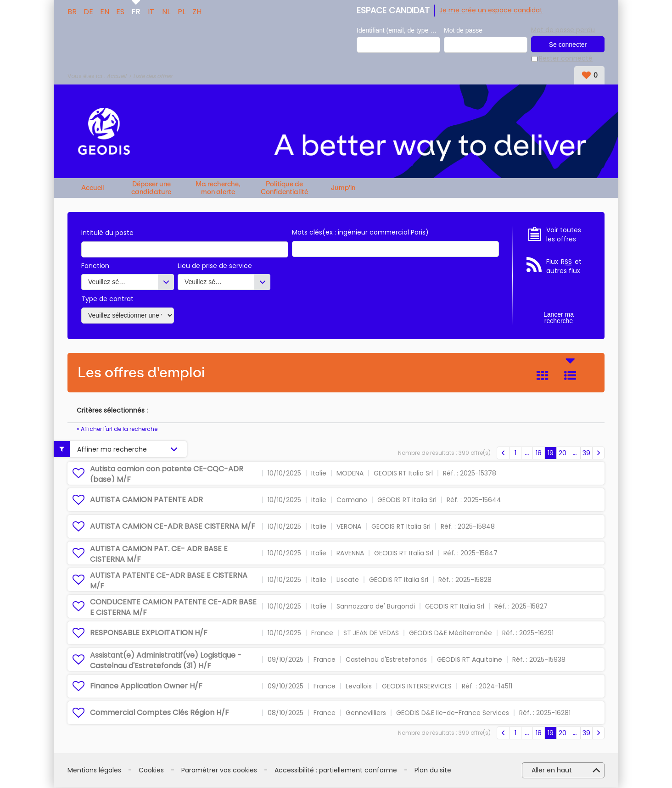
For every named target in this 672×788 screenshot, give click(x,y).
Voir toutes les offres (564, 235)
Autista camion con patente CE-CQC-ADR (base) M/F (167, 474)
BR (72, 11)
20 (563, 453)
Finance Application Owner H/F (146, 686)
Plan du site (433, 770)
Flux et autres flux (564, 267)
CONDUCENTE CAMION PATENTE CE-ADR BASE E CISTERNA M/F (173, 607)
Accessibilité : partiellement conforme (336, 770)
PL (182, 11)
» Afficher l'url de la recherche (117, 429)
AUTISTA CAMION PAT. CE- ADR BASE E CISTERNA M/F (159, 554)
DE (88, 11)
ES (120, 11)
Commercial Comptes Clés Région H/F (160, 713)
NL (166, 11)
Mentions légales (94, 770)
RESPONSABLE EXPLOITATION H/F (149, 633)
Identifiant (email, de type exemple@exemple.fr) (398, 30)
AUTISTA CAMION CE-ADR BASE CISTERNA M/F (173, 526)
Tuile (543, 375)
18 (539, 453)
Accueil (116, 76)
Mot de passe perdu (563, 30)
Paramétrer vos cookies (219, 770)
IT (151, 11)
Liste (570, 375)
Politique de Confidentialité (284, 188)
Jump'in (343, 188)
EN (105, 11)
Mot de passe (463, 30)
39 (586, 453)
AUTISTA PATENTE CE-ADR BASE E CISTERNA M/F (169, 581)
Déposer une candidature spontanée (151, 188)
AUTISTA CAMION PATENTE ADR (146, 500)
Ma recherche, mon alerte (218, 188)
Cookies (151, 770)
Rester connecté (566, 59)
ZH (197, 11)
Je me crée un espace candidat (491, 10)
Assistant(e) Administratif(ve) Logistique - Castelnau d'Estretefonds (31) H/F (166, 661)
